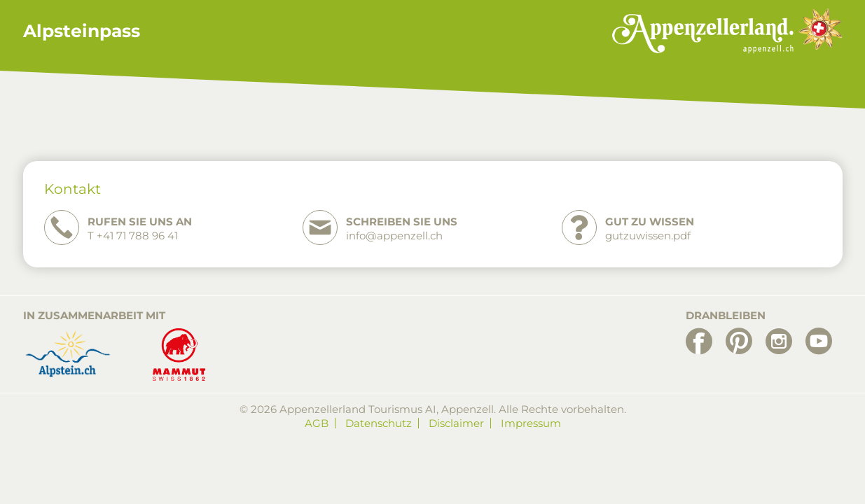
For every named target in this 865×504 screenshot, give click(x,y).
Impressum (531, 423)
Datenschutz (379, 423)
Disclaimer (456, 423)
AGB (317, 423)
